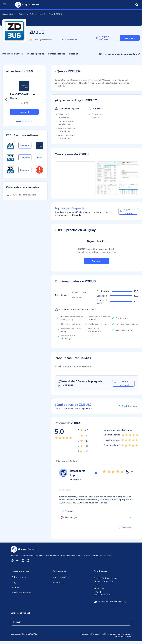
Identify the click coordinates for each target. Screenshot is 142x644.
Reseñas (73, 54)
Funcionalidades (57, 54)
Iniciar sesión (58, 582)
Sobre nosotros (19, 577)
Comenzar (97, 261)
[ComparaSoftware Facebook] (23, 560)
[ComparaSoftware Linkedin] (12, 560)
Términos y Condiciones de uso (123, 635)
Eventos (16, 587)
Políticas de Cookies (111, 634)
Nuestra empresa (21, 571)
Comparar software (103, 38)
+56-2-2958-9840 (102, 595)
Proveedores (59, 571)
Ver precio (130, 38)
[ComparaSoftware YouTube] (18, 560)
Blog (14, 582)
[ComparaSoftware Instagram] (28, 560)
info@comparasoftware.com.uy (110, 602)
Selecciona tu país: (20, 613)
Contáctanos (100, 571)
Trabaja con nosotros (21, 593)
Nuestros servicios (61, 577)
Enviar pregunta (122, 383)
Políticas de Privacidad (91, 634)
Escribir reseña (67, 40)
